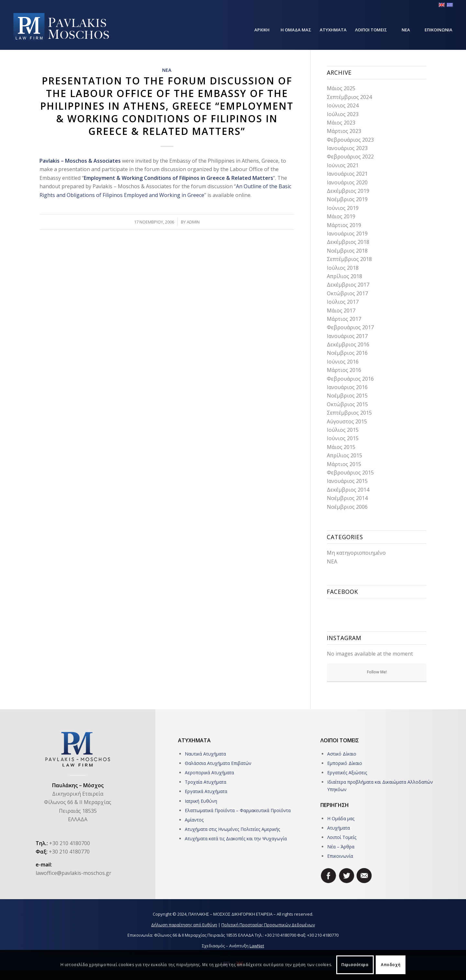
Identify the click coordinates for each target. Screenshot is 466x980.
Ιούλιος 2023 (343, 114)
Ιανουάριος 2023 (347, 148)
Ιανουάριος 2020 (347, 182)
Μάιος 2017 (341, 310)
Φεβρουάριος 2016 (350, 379)
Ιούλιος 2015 (343, 430)
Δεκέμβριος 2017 (348, 285)
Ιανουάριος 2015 (347, 481)
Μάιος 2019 (341, 216)
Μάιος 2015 (341, 447)
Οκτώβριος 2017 (347, 293)
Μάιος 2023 (341, 123)
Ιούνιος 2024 (343, 105)
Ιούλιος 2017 (343, 302)
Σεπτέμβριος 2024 (349, 97)
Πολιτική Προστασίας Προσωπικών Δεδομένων (268, 925)
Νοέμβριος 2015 (347, 396)
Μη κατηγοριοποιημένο (356, 553)
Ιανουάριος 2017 (347, 336)
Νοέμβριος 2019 (347, 199)
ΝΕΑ (167, 70)
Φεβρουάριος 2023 (350, 140)
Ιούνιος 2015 (343, 438)
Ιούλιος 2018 (343, 268)
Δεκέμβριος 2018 (348, 242)
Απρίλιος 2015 (344, 455)
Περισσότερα (355, 965)
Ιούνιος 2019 (343, 208)
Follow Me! (377, 672)
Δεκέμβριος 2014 (348, 490)
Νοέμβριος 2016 (347, 353)
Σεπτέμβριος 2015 (349, 413)
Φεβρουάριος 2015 (350, 473)
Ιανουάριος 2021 (347, 174)
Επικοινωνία (340, 856)
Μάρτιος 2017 (344, 319)
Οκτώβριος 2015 (347, 404)
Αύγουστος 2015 (347, 421)
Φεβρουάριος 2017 (350, 327)
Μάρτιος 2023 (344, 131)
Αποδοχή (391, 965)
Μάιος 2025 (341, 88)
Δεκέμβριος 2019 (348, 191)
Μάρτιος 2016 (344, 370)
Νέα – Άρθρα (341, 847)
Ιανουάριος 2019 (347, 234)
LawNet (257, 946)
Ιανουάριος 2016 (347, 387)
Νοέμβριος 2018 (347, 251)
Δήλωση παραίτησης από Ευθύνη (184, 925)
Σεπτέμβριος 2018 (349, 259)
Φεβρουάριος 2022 (350, 157)
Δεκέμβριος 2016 (348, 344)
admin (193, 222)
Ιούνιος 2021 (343, 165)
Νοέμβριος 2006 (347, 507)
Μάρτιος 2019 (344, 225)
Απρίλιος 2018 (344, 276)
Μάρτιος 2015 (344, 464)
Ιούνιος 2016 (343, 362)
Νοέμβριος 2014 (347, 498)
